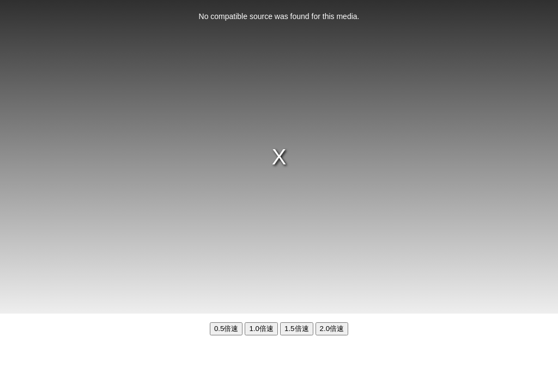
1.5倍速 (297, 329)
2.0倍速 (332, 329)
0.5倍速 (226, 329)
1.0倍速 (261, 329)
